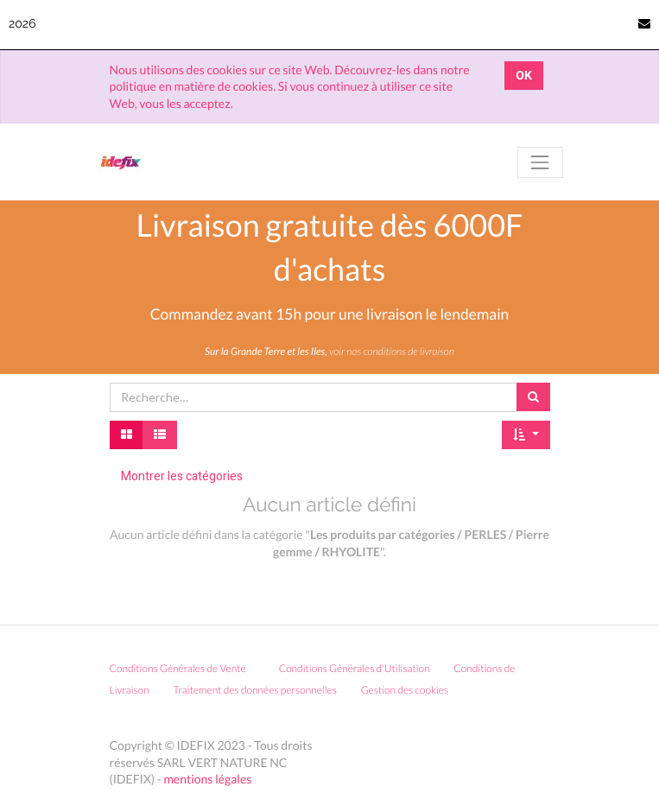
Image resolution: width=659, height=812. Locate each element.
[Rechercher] (533, 397)
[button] (526, 435)
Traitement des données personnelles (255, 690)
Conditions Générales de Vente (178, 668)
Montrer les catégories (182, 476)
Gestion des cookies (411, 690)
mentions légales (207, 779)
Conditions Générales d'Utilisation (355, 668)
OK (524, 76)
